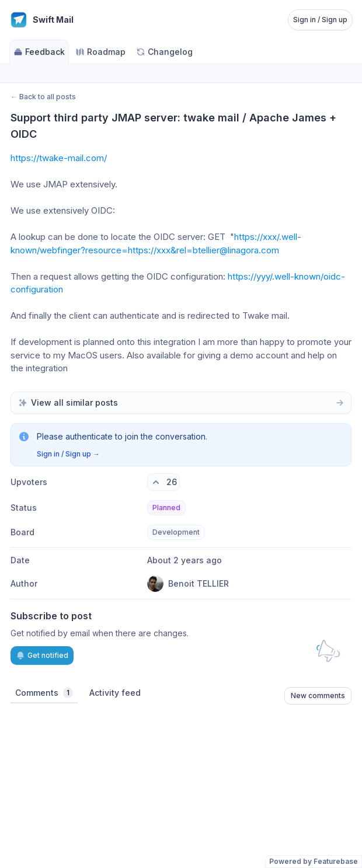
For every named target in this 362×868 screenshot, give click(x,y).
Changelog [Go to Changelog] (164, 52)
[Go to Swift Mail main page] (41, 20)
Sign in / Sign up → (68, 454)
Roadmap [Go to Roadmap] (100, 52)
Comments (44, 693)
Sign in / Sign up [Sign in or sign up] (320, 20)
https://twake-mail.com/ (59, 158)
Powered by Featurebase (314, 861)
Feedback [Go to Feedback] (39, 52)
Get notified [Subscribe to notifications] (42, 656)
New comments (318, 696)
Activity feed (115, 693)
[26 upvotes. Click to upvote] (163, 482)
